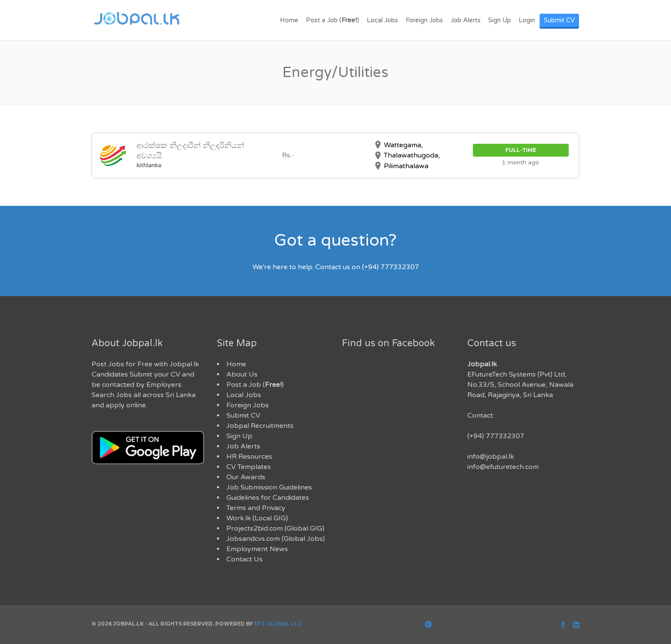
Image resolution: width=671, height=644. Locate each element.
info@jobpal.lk (491, 457)
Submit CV (559, 20)
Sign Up (500, 20)
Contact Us (245, 559)
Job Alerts (466, 20)
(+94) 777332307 (496, 436)
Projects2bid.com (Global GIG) (275, 528)
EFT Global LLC (278, 624)
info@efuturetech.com (503, 467)
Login (527, 20)
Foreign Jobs (424, 20)
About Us (242, 374)
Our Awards (246, 477)
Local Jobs (382, 20)
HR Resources (249, 457)
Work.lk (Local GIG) (257, 518)
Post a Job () (333, 20)
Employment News (257, 549)
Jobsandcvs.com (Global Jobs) (276, 539)
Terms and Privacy (256, 508)
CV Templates (249, 467)
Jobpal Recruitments (260, 426)
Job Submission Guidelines (269, 487)
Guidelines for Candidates (268, 498)
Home (289, 20)
